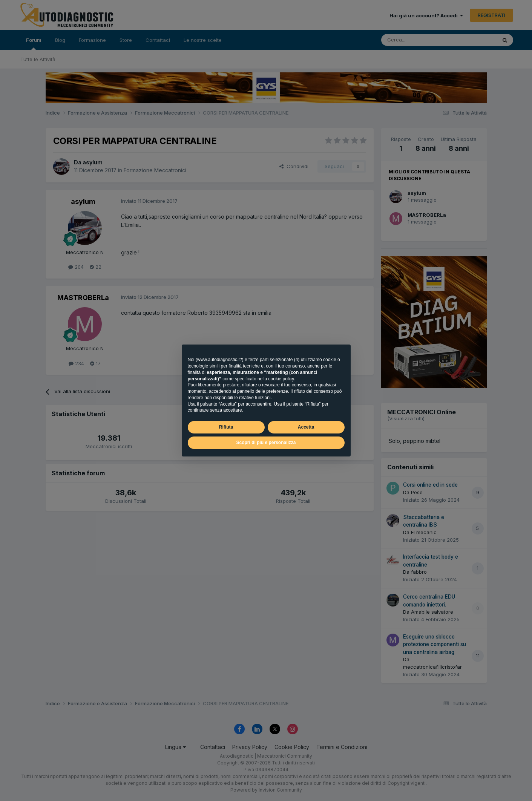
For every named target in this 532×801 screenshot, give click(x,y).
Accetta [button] (306, 427)
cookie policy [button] (281, 379)
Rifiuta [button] (226, 427)
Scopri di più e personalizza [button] (266, 443)
